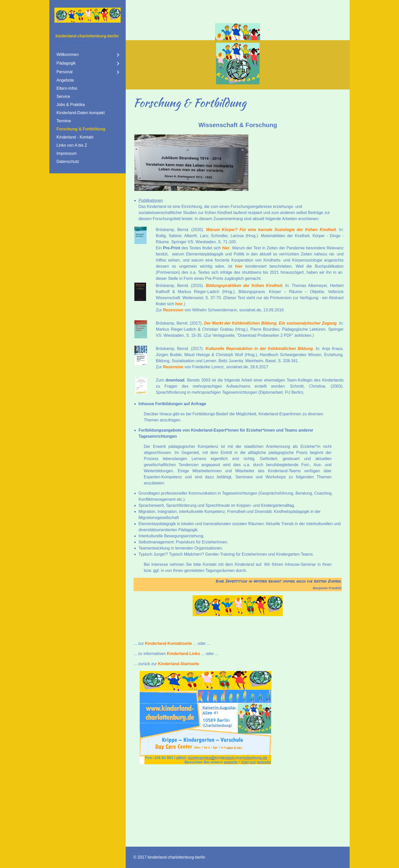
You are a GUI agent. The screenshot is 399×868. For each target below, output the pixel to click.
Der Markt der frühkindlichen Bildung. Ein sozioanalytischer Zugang (270, 323)
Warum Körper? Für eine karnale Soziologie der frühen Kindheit (271, 230)
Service (63, 96)
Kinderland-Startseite (179, 664)
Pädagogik (66, 63)
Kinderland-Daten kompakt (81, 113)
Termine (64, 121)
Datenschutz (68, 162)
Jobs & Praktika (71, 105)
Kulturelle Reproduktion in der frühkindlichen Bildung (259, 349)
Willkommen (68, 55)
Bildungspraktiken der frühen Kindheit (244, 286)
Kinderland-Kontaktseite (168, 643)
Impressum (67, 153)
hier (226, 248)
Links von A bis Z (72, 145)
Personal (65, 72)
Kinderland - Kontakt (75, 137)
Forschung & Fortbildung (81, 129)
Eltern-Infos (67, 88)
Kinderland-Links (184, 654)
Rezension (173, 310)
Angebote (65, 80)
